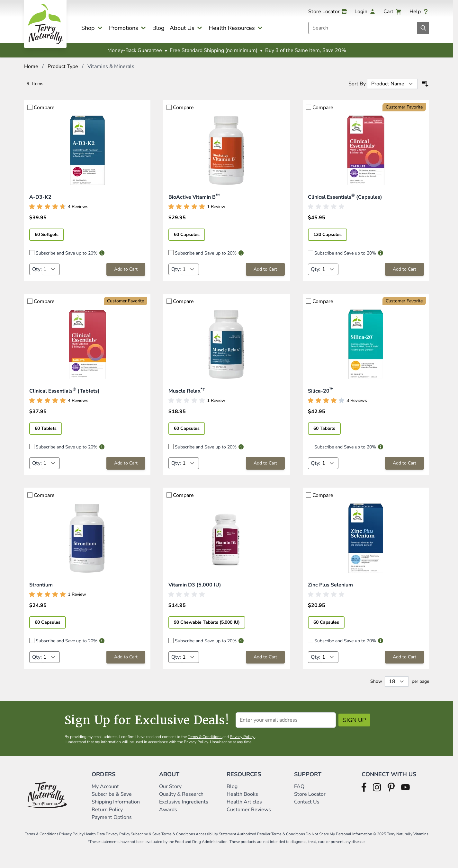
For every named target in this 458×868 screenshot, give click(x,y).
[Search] (423, 28)
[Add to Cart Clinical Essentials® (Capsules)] (404, 269)
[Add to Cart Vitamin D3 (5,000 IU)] (265, 657)
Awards (168, 810)
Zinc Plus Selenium (330, 585)
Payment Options (112, 817)
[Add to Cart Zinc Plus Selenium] (404, 657)
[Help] (419, 12)
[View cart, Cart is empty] (393, 12)
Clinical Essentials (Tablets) (64, 391)
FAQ (299, 786)
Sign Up (354, 720)
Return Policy (108, 810)
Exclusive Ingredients (184, 802)
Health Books (242, 794)
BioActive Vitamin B (194, 197)
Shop (88, 28)
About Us (182, 28)
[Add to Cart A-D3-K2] (126, 269)
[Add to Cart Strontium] (126, 657)
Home (31, 66)
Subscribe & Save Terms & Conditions (163, 834)
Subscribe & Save (112, 794)
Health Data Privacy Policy (107, 834)
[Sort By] (392, 84)
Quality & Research (181, 794)
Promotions (124, 28)
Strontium (41, 585)
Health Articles (244, 802)
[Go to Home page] (45, 24)
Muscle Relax (187, 391)
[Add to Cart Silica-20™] (404, 463)
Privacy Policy (242, 737)
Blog (158, 28)
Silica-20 (321, 391)
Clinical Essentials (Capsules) (345, 197)
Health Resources (232, 28)
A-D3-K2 (40, 197)
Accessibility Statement (216, 834)
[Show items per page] (397, 681)
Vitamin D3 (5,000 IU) (195, 585)
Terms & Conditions (205, 737)
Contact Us (307, 802)
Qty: (37, 269)
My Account (105, 786)
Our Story (170, 786)
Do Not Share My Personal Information (339, 834)
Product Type (63, 66)
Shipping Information (116, 802)
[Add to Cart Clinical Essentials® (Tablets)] (126, 463)
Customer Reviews (249, 810)
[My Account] (365, 12)
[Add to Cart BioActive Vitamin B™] (265, 269)
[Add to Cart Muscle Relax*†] (265, 463)
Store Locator (310, 794)
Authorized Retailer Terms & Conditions (271, 834)
